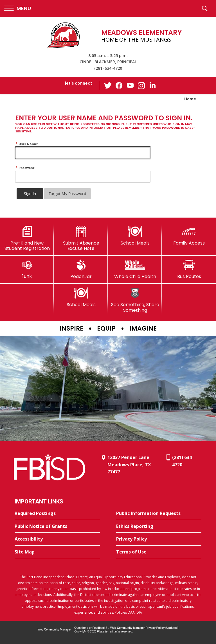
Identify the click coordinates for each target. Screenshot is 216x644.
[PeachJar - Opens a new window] (81, 269)
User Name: (26, 144)
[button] (18, 9)
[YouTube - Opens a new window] (130, 85)
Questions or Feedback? (91, 628)
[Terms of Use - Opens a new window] (159, 552)
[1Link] (27, 269)
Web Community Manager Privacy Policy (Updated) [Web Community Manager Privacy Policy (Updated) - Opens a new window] (144, 628)
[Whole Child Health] (135, 269)
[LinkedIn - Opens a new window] (153, 85)
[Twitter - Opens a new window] (108, 85)
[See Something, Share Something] (135, 300)
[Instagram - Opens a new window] (141, 86)
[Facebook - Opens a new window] (119, 85)
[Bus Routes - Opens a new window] (189, 269)
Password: (25, 168)
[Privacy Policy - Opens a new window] (159, 539)
